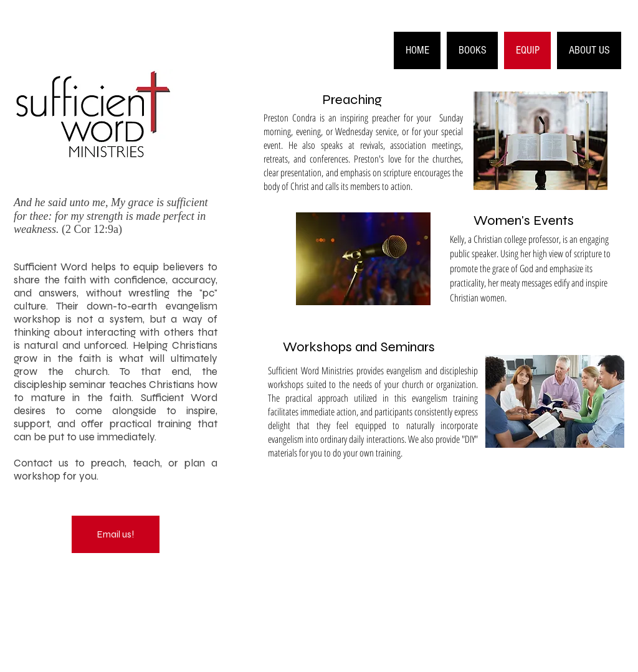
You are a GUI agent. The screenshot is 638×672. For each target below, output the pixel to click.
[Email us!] (116, 534)
